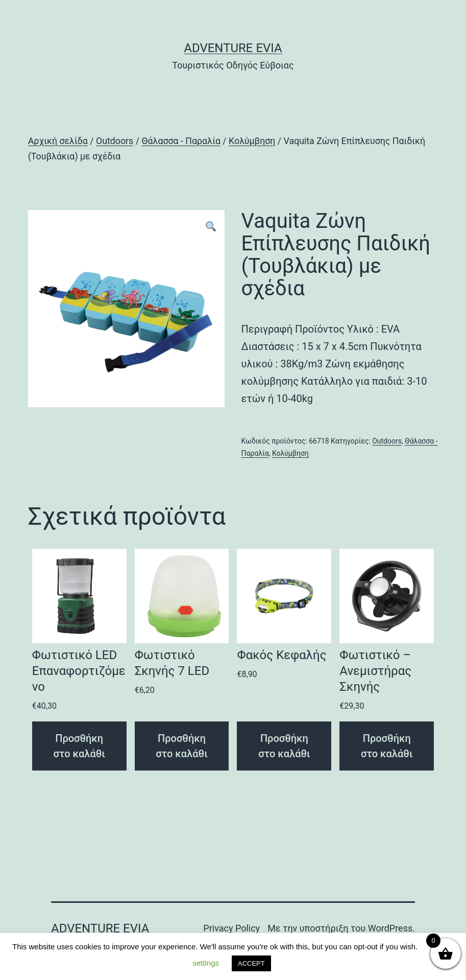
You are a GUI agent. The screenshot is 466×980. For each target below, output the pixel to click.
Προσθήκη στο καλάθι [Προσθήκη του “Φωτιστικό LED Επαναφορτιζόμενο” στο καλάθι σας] (79, 746)
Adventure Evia (233, 48)
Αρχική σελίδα (58, 141)
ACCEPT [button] (251, 963)
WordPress (390, 928)
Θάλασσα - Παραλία (181, 141)
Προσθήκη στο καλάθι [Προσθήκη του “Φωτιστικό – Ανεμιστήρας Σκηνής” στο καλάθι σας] (387, 746)
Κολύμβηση (252, 141)
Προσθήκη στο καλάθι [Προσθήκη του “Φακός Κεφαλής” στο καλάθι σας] (284, 746)
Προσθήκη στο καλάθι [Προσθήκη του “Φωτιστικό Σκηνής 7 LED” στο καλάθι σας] (182, 746)
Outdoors (115, 141)
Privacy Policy (231, 928)
